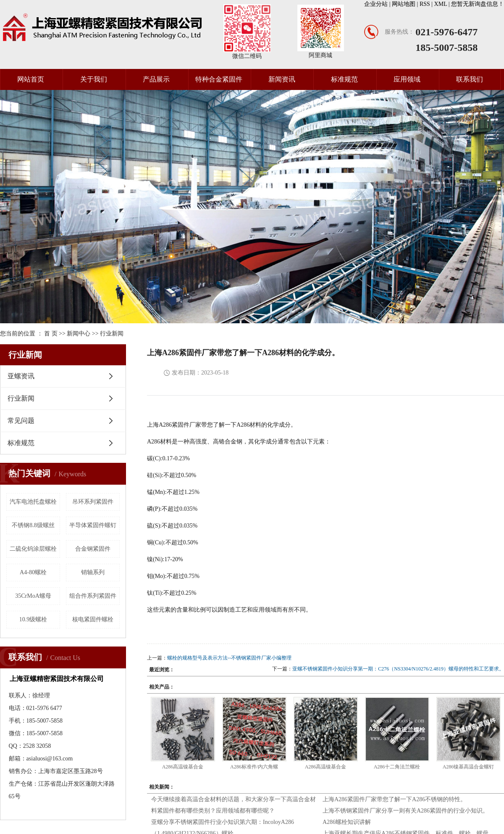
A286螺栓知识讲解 (347, 822)
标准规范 (344, 79)
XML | (443, 4)
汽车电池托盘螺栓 (33, 502)
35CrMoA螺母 (33, 596)
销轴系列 (93, 572)
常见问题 (21, 421)
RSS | (427, 4)
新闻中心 (79, 334)
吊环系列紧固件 (93, 502)
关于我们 (94, 79)
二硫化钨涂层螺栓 (33, 549)
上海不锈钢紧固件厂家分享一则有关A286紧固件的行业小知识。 (406, 811)
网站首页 (31, 79)
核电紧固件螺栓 (93, 619)
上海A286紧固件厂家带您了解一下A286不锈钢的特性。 (394, 799)
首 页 (51, 334)
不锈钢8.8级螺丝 (33, 525)
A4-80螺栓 (33, 572)
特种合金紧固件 (219, 79)
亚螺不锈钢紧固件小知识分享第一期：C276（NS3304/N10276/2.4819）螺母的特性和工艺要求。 (398, 669)
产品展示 (156, 79)
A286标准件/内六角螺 (254, 767)
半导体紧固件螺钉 (93, 525)
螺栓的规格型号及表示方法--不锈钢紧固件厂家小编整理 (229, 658)
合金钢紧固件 (93, 549)
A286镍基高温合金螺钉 (469, 767)
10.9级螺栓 (33, 619)
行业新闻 (112, 334)
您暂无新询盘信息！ (478, 4)
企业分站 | (378, 4)
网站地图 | (406, 4)
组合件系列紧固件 (93, 596)
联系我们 (470, 79)
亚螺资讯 (21, 376)
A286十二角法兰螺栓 (397, 767)
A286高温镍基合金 (183, 767)
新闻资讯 (282, 79)
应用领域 (407, 79)
